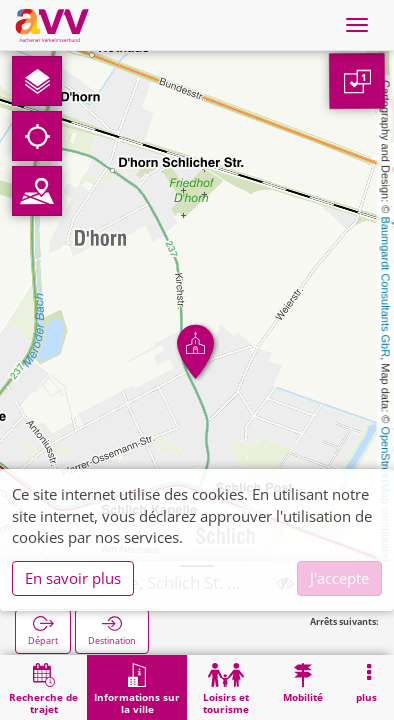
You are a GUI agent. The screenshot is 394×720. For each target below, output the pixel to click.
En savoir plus (73, 578)
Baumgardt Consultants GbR (386, 287)
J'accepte (339, 578)
